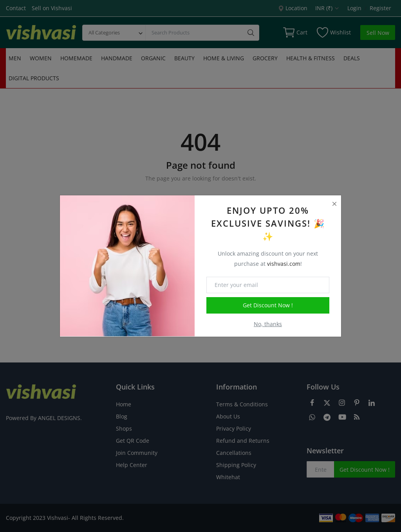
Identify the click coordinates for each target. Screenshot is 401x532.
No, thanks (268, 324)
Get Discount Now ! (268, 305)
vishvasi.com (284, 264)
